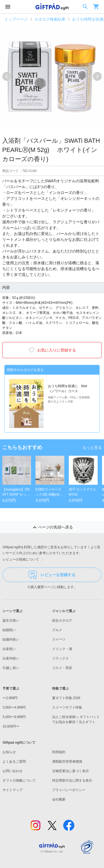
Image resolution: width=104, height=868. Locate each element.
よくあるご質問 (14, 762)
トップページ (16, 19)
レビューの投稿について (24, 560)
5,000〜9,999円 (14, 717)
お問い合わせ (12, 771)
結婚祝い (9, 630)
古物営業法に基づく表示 (70, 771)
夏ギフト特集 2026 (66, 698)
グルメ (57, 630)
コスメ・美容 (62, 668)
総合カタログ (62, 620)
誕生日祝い (11, 620)
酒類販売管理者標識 (67, 762)
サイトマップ (12, 790)
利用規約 (59, 752)
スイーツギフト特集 (67, 707)
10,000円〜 (11, 726)
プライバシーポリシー (69, 790)
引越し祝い (11, 668)
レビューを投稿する (52, 575)
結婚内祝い (11, 639)
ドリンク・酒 (62, 649)
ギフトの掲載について (19, 780)
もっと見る (92, 447)
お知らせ (9, 752)
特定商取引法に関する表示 (72, 780)
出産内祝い (11, 658)
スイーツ (59, 639)
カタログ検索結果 (50, 19)
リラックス (60, 658)
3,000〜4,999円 (14, 707)
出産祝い (9, 649)
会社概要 (59, 799)
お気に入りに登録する (52, 350)
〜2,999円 (10, 698)
